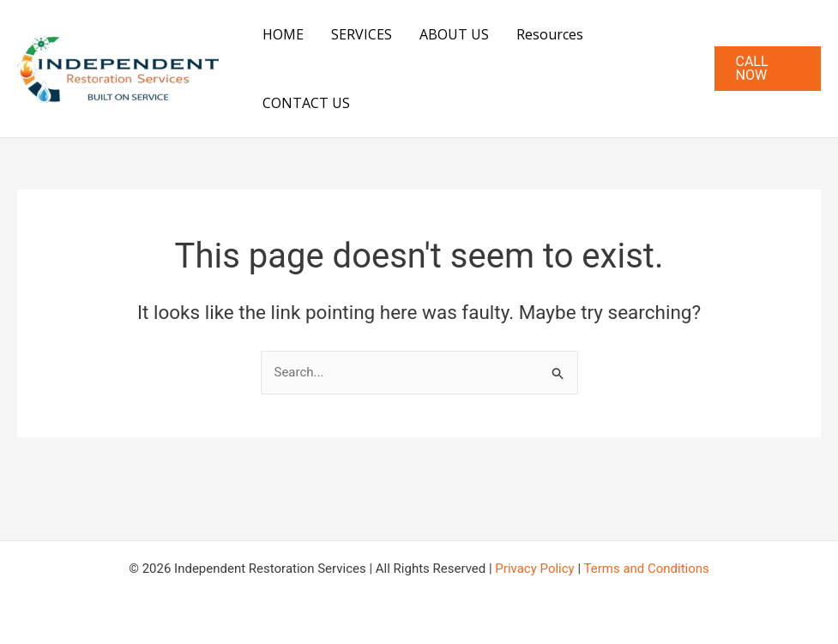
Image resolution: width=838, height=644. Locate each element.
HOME (283, 34)
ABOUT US (454, 34)
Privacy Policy (534, 569)
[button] (768, 69)
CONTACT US (306, 103)
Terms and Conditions (647, 569)
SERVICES (362, 34)
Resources (550, 34)
